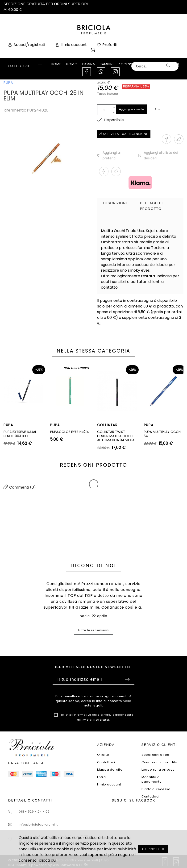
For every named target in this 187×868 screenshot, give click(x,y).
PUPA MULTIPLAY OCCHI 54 (163, 434)
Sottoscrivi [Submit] (127, 679)
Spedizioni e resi (156, 755)
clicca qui (48, 860)
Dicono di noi (94, 566)
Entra (102, 777)
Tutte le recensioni (94, 630)
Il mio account (109, 784)
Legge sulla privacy (158, 770)
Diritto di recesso (156, 789)
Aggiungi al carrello (132, 109)
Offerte (103, 755)
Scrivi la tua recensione (124, 134)
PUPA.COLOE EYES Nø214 (70, 432)
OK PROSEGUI (153, 849)
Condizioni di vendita (159, 762)
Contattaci (106, 762)
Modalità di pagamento (152, 779)
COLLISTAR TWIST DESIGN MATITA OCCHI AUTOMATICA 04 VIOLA (116, 436)
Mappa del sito (110, 770)
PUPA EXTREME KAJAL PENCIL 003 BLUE (20, 434)
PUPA (8, 83)
